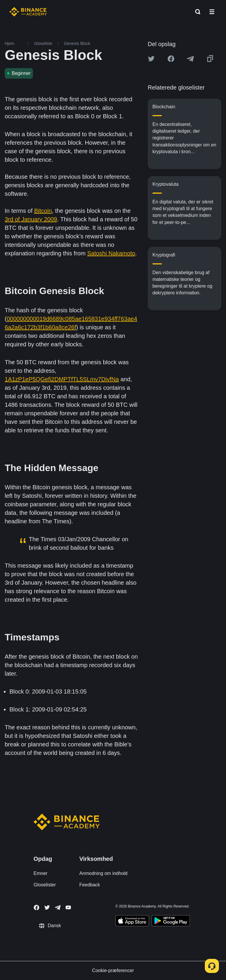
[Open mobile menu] (212, 12)
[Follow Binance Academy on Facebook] (36, 908)
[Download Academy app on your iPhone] (132, 922)
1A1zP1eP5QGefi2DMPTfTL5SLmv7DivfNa (62, 379)
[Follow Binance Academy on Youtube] (68, 907)
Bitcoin (43, 211)
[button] (212, 12)
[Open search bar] (196, 12)
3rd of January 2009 (31, 219)
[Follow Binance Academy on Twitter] (47, 908)
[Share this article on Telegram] (190, 59)
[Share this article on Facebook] (171, 59)
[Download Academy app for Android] (171, 922)
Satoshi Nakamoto (111, 253)
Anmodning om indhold (104, 873)
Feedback (90, 885)
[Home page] (28, 12)
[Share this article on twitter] (151, 59)
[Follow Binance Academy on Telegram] (58, 908)
